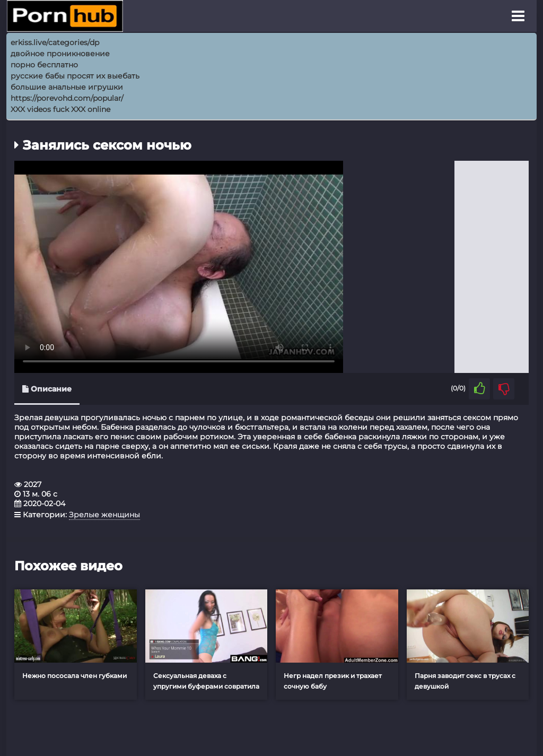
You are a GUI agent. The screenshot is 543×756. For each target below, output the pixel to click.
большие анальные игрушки (67, 87)
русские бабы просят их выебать (75, 76)
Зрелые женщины (104, 515)
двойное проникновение (60, 54)
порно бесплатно (44, 65)
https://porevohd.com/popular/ (67, 98)
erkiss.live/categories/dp (55, 42)
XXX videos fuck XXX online (60, 109)
